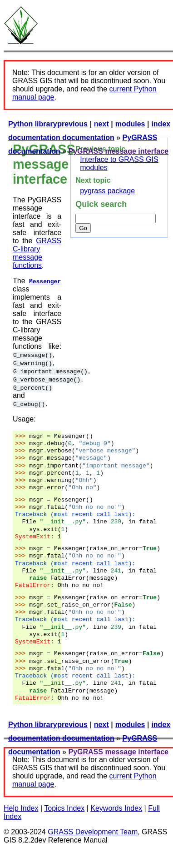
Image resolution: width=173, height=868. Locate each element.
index (161, 124)
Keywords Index (116, 808)
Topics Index (64, 808)
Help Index (21, 808)
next (101, 124)
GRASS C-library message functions (37, 253)
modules (130, 124)
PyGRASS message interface (118, 151)
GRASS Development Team (93, 832)
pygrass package (107, 191)
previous (72, 124)
